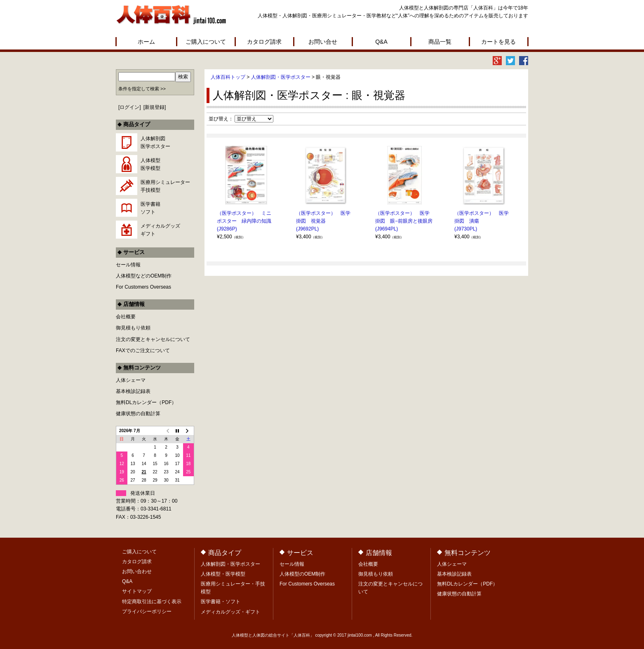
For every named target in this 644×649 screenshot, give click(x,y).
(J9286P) (227, 229)
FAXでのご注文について (143, 350)
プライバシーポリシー (147, 611)
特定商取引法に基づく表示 (152, 602)
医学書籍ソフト (150, 208)
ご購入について (206, 42)
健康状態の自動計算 (138, 414)
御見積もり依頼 (133, 328)
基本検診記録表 (133, 391)
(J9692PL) (307, 229)
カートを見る (498, 42)
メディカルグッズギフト (160, 230)
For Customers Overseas (143, 287)
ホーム (146, 42)
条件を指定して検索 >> (142, 89)
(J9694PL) (387, 229)
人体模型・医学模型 (223, 574)
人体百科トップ (228, 77)
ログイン (129, 107)
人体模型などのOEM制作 (144, 276)
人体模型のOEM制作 (302, 574)
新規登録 (155, 107)
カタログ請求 (264, 42)
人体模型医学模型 (150, 164)
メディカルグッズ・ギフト (230, 612)
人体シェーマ (131, 380)
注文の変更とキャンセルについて (153, 339)
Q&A (381, 42)
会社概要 (126, 317)
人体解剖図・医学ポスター (281, 77)
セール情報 (128, 265)
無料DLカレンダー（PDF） (146, 402)
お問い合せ (323, 42)
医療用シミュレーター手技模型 (165, 186)
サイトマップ (137, 591)
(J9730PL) (466, 229)
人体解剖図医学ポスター (155, 142)
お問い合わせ (137, 571)
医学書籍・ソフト (221, 602)
